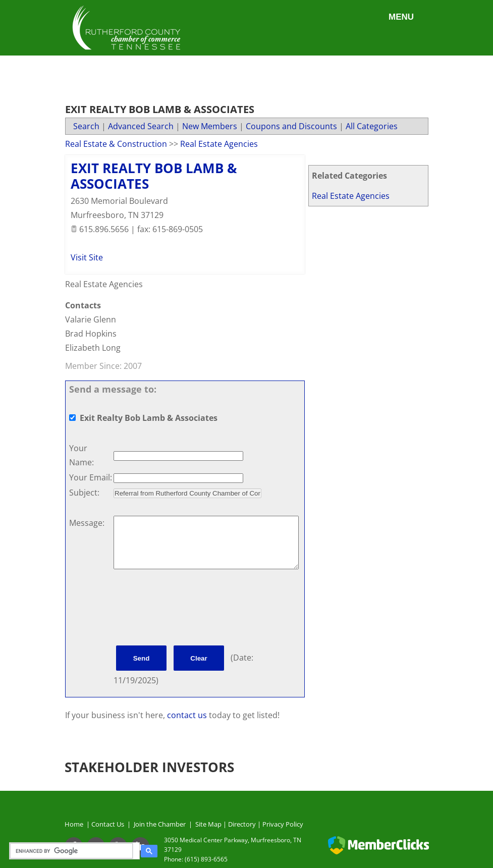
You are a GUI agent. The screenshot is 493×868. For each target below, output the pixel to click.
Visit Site (87, 257)
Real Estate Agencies (351, 196)
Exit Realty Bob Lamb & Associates (154, 176)
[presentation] (190, 609)
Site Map (208, 824)
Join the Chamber (159, 824)
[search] (73, 851)
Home (74, 824)
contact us (188, 715)
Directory (242, 824)
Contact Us (109, 824)
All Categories (372, 126)
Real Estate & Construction (116, 144)
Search (86, 126)
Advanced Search (141, 126)
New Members (210, 126)
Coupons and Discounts (291, 126)
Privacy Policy (283, 824)
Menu (401, 17)
